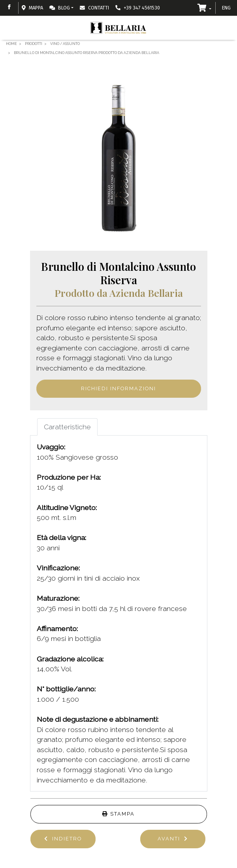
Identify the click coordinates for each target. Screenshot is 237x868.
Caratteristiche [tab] (67, 427)
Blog (60, 8)
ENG (226, 8)
